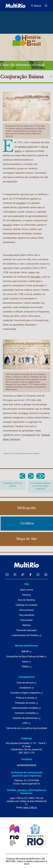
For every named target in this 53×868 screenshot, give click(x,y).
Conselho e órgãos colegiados (27, 693)
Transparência (26, 677)
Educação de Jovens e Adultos (28, 453)
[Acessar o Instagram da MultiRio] (15, 574)
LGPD (27, 723)
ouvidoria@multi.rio (27, 765)
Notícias (27, 625)
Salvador (35, 277)
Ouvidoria (27, 759)
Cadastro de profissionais (27, 718)
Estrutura (27, 595)
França (25, 413)
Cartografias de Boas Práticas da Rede (26, 657)
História (6, 453)
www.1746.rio (30, 808)
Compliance (27, 688)
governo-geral (26, 147)
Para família (26, 620)
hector (27, 662)
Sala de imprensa (26, 600)
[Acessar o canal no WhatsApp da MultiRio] (38, 574)
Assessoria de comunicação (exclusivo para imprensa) (27, 774)
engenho (21, 203)
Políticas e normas (26, 698)
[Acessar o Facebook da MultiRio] (30, 574)
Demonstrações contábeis (27, 708)
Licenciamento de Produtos (26, 635)
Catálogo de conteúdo (26, 605)
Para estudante (26, 615)
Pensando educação (27, 630)
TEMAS (26, 667)
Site (27, 584)
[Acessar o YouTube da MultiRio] (7, 574)
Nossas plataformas (26, 646)
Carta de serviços (26, 683)
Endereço (27, 738)
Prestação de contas (27, 703)
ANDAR (27, 652)
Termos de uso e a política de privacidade (27, 728)
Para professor (27, 610)
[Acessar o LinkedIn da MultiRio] (46, 574)
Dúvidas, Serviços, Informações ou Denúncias (26, 792)
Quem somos (27, 590)
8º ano (13, 453)
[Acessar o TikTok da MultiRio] (23, 574)
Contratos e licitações (27, 713)
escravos (7, 225)
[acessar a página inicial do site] (15, 6)
